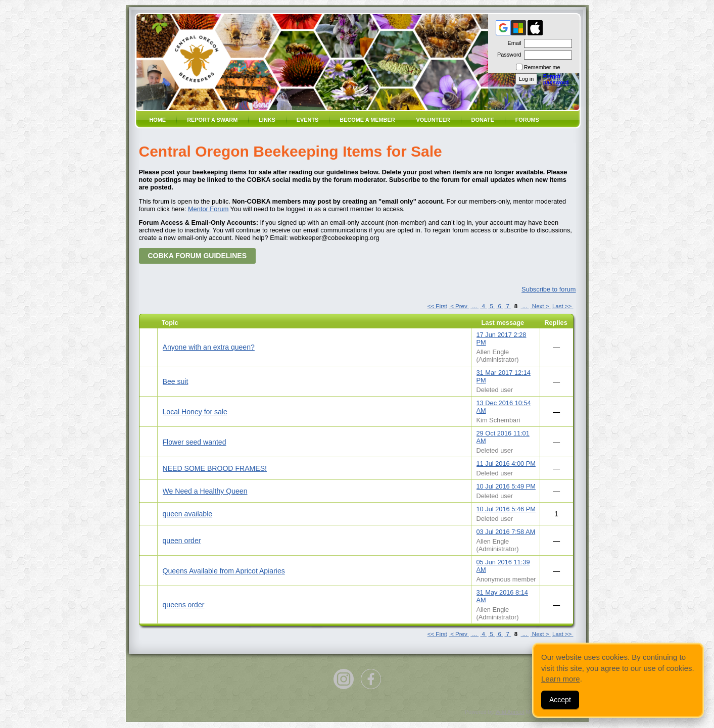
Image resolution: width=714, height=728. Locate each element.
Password (508, 55)
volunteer (433, 120)
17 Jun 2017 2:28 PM (502, 338)
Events (308, 120)
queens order (184, 605)
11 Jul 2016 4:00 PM (506, 464)
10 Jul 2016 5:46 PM (506, 509)
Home (158, 120)
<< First (437, 306)
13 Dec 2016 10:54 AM (504, 407)
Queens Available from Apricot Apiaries (224, 571)
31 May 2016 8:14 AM (502, 596)
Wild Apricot (510, 712)
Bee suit (176, 381)
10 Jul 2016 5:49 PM (506, 486)
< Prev (459, 306)
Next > (541, 306)
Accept (560, 700)
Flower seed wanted (195, 442)
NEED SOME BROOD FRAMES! (215, 468)
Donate (483, 120)
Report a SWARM (212, 120)
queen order (182, 541)
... (474, 306)
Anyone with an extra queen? (209, 347)
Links (267, 120)
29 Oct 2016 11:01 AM (503, 437)
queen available (188, 514)
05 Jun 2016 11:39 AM (503, 566)
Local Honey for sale (195, 412)
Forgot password (556, 79)
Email (512, 43)
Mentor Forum (208, 209)
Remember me (542, 67)
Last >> (563, 306)
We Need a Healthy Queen (205, 491)
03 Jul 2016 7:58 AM (506, 532)
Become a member (367, 120)
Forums (527, 120)
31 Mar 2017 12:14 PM (504, 376)
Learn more (561, 679)
